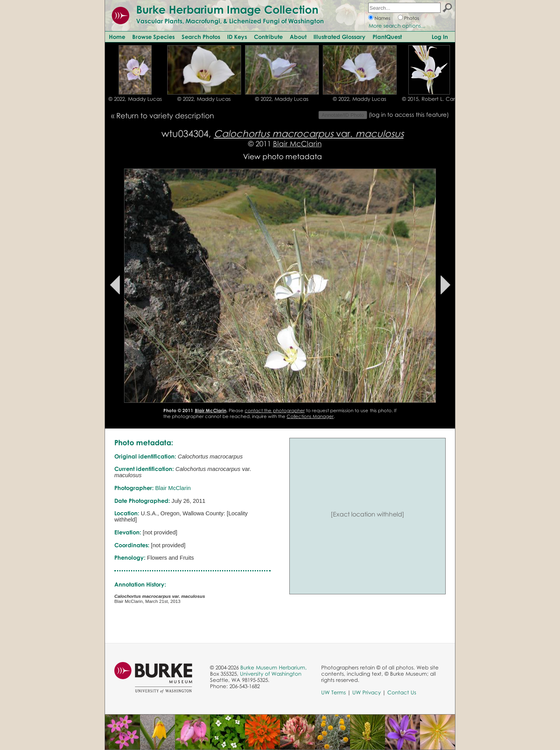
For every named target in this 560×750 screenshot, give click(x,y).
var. (309, 133)
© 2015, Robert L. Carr (429, 99)
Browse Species (153, 37)
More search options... (397, 26)
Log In (440, 37)
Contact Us (402, 692)
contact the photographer (275, 410)
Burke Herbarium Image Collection (227, 9)
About (298, 37)
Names (382, 18)
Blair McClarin (297, 143)
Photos (412, 18)
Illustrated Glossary (339, 37)
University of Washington (271, 674)
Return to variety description (165, 115)
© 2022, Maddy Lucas (135, 99)
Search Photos (201, 37)
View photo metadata (283, 156)
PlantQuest (387, 37)
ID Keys (237, 37)
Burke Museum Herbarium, (274, 667)
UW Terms (333, 692)
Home (117, 37)
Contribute (268, 37)
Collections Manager (310, 416)
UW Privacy (367, 692)
